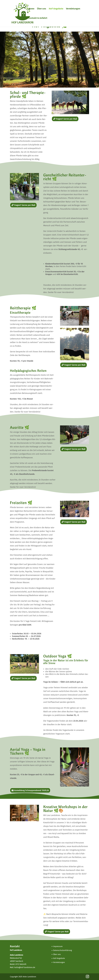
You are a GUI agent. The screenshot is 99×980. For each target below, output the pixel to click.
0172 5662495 (21, 964)
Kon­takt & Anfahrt (38, 18)
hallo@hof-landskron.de (25, 967)
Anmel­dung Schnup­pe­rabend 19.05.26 (31, 790)
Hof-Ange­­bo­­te (56, 9)
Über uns (42, 9)
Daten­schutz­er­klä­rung (63, 950)
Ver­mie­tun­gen (73, 9)
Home (31, 9)
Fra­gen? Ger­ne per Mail (66, 119)
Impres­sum (58, 946)
